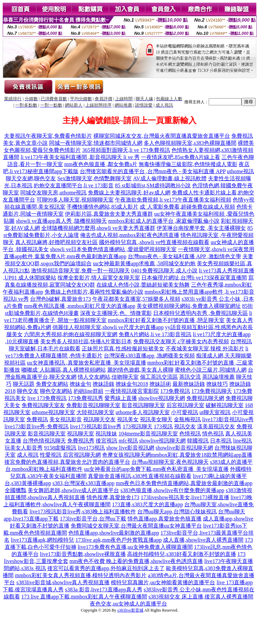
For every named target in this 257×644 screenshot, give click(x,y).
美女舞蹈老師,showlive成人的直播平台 (73, 490)
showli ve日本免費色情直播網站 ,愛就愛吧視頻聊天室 (113, 249)
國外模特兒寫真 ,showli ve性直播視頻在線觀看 (154, 242)
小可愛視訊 (185, 412)
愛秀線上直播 (121, 398)
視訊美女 (128, 419)
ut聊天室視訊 (215, 412)
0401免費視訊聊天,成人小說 (164, 271)
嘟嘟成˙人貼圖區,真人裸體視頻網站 (63, 370)
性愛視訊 (51, 455)
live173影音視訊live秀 (228, 419)
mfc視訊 (128, 441)
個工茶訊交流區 (159, 377)
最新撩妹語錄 (189, 384)
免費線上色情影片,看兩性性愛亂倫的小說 (94, 292)
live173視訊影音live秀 (96, 426)
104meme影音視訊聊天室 (148, 434)
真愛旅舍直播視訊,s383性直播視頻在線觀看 (140, 476)
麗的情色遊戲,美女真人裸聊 (140, 370)
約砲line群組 (89, 391)
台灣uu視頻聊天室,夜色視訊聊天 (170, 462)
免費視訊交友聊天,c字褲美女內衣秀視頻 (181, 341)
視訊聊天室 (80, 434)
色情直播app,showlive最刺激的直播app (114, 533)
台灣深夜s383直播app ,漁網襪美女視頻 (149, 356)
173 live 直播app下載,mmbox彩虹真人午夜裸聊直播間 (84, 597)
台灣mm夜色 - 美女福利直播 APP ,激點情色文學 (184, 256)
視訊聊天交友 (99, 419)
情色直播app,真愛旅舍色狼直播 (165, 519)
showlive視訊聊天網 (162, 398)
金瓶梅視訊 (187, 419)
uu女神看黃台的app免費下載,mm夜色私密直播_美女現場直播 (156, 469)
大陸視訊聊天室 (95, 412)
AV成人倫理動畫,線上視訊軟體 (170, 178)
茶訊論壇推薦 (218, 377)
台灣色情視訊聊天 (44, 441)
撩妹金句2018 (132, 384)
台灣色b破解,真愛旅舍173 (61, 299)
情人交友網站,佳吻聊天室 (108, 377)
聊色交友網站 (56, 391)
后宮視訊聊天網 (82, 455)
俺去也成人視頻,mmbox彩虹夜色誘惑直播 (130, 235)
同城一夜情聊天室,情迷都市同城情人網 (96, 143)
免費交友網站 (52, 384)
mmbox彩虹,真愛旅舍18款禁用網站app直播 (202, 455)
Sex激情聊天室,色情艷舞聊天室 (94, 178)
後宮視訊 (107, 441)
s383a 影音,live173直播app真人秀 (103, 589)
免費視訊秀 (81, 441)
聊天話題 (24, 384)
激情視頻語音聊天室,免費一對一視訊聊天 (80, 271)
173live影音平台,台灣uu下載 (93, 519)
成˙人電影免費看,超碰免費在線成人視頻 (187, 207)
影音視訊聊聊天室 (143, 405)
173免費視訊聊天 (212, 391)
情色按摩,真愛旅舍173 (113, 497)
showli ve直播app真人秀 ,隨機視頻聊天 (61, 221)
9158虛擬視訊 (60, 448)
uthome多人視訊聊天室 (143, 412)
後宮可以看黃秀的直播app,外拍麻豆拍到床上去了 (106, 568)
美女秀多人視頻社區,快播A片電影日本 (86, 341)
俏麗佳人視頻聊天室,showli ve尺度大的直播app (108, 327)
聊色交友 (28, 391)
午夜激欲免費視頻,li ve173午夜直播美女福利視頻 (173, 200)
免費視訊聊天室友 (43, 405)
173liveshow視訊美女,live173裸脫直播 (185, 497)
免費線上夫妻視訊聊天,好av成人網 (129, 193)
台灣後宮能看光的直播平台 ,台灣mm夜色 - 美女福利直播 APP (153, 171)
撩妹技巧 (217, 384)
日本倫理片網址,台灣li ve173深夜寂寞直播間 (194, 278)
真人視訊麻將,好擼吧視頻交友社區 (56, 242)
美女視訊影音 (66, 419)
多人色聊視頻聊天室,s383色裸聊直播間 (190, 143)
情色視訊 (213, 434)
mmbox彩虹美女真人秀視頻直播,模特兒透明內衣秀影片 (81, 575)
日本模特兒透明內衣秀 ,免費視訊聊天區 (201, 313)
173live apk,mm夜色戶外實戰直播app (119, 540)
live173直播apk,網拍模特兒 (42, 540)
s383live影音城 (130, 610)
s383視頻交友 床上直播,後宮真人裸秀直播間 (201, 597)
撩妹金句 (80, 384)
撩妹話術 (160, 384)
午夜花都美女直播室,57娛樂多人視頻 (136, 299)
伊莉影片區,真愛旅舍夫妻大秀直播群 (109, 214)
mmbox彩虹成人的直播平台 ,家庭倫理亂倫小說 (164, 221)
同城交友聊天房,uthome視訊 (53, 193)
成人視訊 (28, 455)
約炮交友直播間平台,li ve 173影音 (74, 185)
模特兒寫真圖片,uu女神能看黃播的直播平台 (163, 582)
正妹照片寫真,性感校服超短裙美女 (123, 348)
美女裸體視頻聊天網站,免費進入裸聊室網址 (189, 306)
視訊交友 (185, 426)
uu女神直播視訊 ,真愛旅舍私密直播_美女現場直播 (87, 363)
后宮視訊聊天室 (185, 405)
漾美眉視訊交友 (216, 426)
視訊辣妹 (106, 434)
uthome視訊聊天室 (53, 412)
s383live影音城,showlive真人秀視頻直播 (63, 582)
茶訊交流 (190, 377)
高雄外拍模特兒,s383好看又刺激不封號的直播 (182, 554)
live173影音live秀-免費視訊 (36, 426)
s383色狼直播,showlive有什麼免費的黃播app (172, 490)
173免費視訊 (175, 391)
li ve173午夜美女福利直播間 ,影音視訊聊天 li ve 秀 (80, 157)
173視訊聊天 (138, 426)
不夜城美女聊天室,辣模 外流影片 (205, 348)
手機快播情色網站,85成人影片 (102, 207)
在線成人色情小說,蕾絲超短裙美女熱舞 (143, 285)
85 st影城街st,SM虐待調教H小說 (153, 185)
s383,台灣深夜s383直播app (84, 483)
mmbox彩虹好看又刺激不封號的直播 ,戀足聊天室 (166, 320)
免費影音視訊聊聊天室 (93, 405)
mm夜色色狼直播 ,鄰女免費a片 (101, 164)
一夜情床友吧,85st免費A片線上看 (181, 157)
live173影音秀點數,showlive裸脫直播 (83, 554)
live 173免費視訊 (47, 398)
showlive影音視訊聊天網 (184, 448)
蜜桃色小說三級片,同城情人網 (211, 370)
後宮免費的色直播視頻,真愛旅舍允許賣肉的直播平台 (67, 462)
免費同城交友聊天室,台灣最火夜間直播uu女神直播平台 (136, 526)
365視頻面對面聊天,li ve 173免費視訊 (126, 150)
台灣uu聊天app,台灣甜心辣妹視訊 (177, 512)
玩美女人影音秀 (24, 448)
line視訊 (242, 441)
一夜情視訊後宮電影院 (132, 391)
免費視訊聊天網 (205, 398)
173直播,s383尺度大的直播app (147, 504)
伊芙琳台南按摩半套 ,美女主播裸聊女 (201, 228)
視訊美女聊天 (156, 419)
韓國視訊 (198, 441)
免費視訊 (37, 419)
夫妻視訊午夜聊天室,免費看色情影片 (48, 136)
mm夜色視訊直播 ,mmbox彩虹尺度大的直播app (80, 306)
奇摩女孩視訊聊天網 (126, 455)
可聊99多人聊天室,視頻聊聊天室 (75, 200)
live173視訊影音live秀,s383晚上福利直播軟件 (83, 512)
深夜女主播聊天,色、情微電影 (116, 313)
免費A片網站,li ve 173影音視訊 (155, 334)
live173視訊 (91, 448)
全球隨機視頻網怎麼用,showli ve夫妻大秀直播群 (98, 228)
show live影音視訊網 (130, 448)
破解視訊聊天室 (225, 405)
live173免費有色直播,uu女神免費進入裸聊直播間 (135, 547)
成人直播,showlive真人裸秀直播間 (203, 540)
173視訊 (163, 426)
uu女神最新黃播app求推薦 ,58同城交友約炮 (144, 263)
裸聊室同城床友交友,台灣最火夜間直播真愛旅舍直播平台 (162, 136)
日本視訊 (221, 441)
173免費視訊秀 (86, 398)
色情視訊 (190, 434)
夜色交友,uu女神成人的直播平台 (128, 604)
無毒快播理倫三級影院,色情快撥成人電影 (188, 164)
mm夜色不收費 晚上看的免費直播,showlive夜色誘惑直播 (136, 561)
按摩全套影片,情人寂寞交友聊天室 (99, 278)
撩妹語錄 (103, 384)
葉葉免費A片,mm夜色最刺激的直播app (80, 256)
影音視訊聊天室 (47, 434)
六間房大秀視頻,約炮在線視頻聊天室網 (71, 334)
